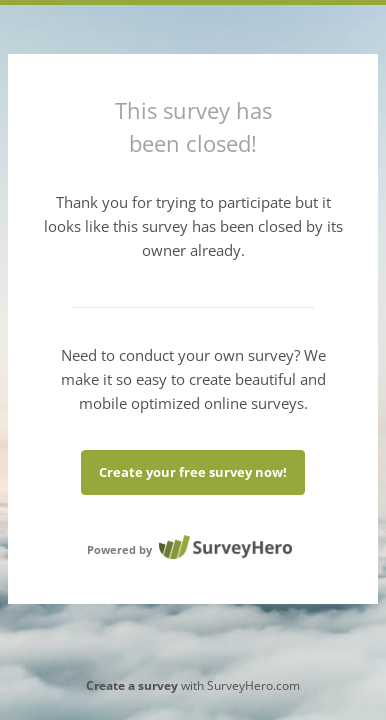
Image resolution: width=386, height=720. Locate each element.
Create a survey (132, 685)
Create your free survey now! (193, 472)
